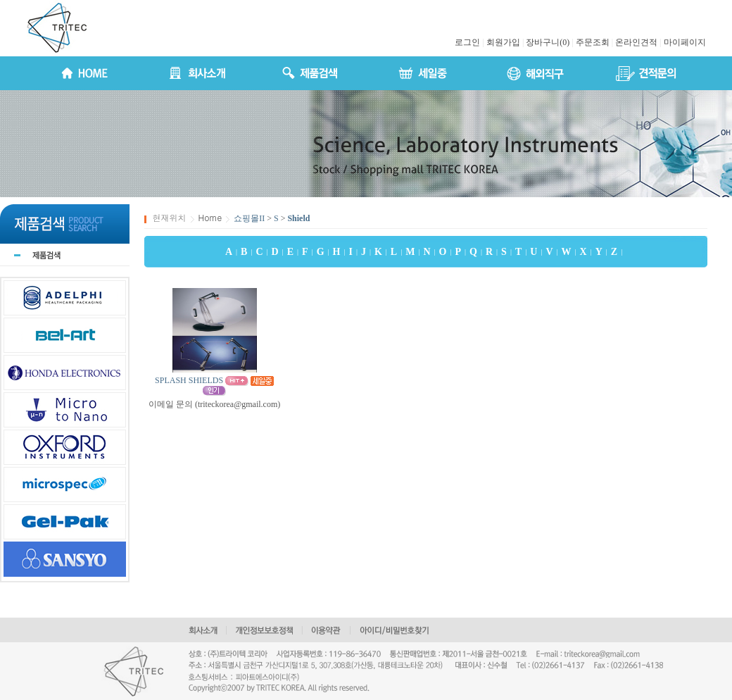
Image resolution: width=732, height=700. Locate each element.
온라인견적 (636, 42)
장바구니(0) (548, 42)
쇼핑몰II (249, 218)
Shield (298, 218)
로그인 (467, 42)
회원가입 (503, 42)
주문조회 (593, 42)
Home (210, 217)
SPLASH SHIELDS (189, 380)
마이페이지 (685, 42)
